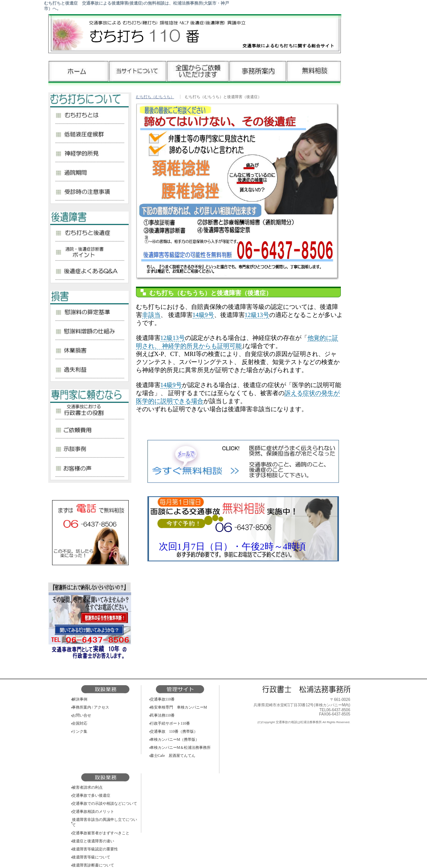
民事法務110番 (163, 715)
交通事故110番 (163, 699)
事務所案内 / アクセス (91, 707)
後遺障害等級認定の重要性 (95, 849)
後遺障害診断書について (93, 865)
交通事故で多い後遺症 (91, 795)
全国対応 (80, 723)
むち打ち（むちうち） (155, 97)
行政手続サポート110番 (170, 723)
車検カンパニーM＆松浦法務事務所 (181, 747)
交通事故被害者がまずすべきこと (101, 833)
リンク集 (80, 731)
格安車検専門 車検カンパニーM (179, 707)
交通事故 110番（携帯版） (174, 731)
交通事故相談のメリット (93, 811)
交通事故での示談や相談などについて (105, 803)
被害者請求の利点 (87, 787)
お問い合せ (82, 715)
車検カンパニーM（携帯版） (175, 739)
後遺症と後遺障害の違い (93, 841)
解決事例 (80, 699)
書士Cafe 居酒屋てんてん (173, 756)
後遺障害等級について (91, 857)
